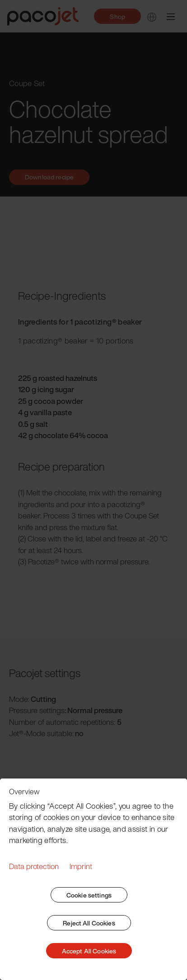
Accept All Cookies (89, 951)
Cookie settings (89, 895)
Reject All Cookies (89, 923)
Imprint (81, 866)
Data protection (34, 866)
